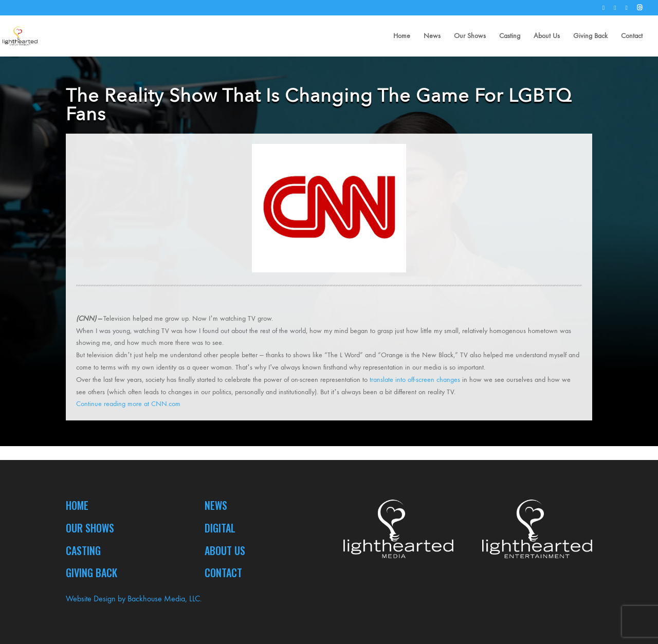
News (432, 36)
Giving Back (590, 36)
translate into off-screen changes (415, 380)
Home (402, 36)
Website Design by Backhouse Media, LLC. (134, 599)
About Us (547, 36)
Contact (632, 36)
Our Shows (470, 36)
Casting (510, 36)
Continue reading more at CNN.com (129, 404)
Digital (220, 528)
